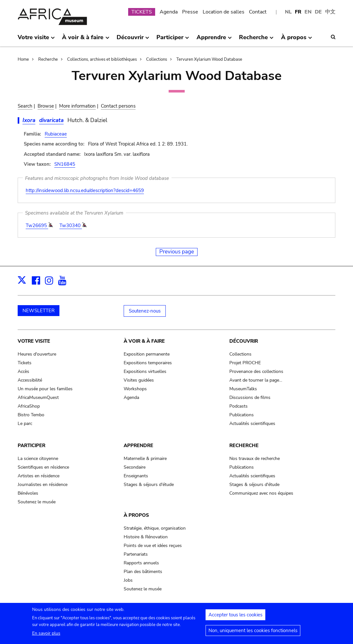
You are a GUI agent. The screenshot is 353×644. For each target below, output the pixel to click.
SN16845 (65, 164)
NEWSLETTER (39, 311)
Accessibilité (30, 380)
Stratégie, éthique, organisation (155, 528)
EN (308, 12)
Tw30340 (71, 225)
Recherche (48, 59)
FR (298, 12)
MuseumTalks (243, 389)
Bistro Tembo (31, 415)
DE (318, 12)
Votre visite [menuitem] (36, 40)
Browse (46, 106)
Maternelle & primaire (145, 459)
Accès (23, 371)
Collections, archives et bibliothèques (102, 59)
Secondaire (135, 467)
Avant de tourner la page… (256, 380)
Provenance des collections (256, 371)
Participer (31, 446)
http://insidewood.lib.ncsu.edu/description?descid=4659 (85, 190)
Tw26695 (37, 225)
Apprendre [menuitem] (214, 40)
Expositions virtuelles (145, 371)
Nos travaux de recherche (255, 459)
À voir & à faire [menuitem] (86, 40)
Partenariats (136, 554)
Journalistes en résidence (43, 485)
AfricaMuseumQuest (38, 397)
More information (77, 106)
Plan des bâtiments (143, 572)
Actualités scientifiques (252, 423)
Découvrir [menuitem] (133, 40)
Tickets (25, 363)
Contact (258, 12)
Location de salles (224, 12)
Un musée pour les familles (45, 389)
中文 (330, 12)
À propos (136, 515)
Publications (242, 415)
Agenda (169, 12)
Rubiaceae (56, 134)
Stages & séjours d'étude (149, 485)
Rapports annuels (141, 563)
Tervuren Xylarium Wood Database (209, 59)
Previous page (177, 252)
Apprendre (138, 446)
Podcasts (238, 406)
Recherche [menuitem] (256, 40)
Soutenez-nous (145, 311)
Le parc (25, 423)
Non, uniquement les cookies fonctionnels (253, 633)
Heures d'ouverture (37, 354)
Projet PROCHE (245, 363)
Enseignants (136, 476)
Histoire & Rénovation (146, 537)
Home (23, 59)
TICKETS (142, 12)
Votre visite (34, 341)
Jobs (128, 580)
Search (25, 106)
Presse (190, 12)
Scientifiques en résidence (43, 467)
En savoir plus (46, 636)
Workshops (135, 389)
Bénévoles (28, 493)
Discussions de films (250, 397)
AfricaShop (29, 406)
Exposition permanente (147, 354)
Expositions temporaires (148, 363)
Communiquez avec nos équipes (261, 493)
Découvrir (244, 341)
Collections (157, 59)
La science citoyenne (38, 459)
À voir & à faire (144, 341)
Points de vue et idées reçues (153, 546)
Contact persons (118, 106)
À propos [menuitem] (297, 40)
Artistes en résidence (39, 476)
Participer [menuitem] (173, 40)
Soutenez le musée (37, 502)
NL (288, 12)
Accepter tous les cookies (235, 617)
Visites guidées (139, 380)
